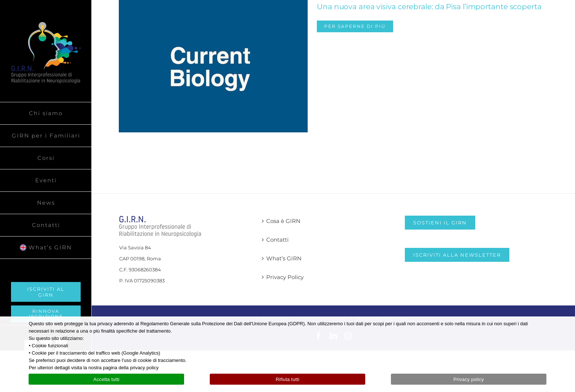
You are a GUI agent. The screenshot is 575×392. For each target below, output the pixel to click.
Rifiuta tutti (288, 379)
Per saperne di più (355, 26)
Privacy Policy (285, 277)
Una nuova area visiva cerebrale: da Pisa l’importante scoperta (429, 7)
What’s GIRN (284, 258)
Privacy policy (468, 379)
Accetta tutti (106, 379)
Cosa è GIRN (283, 221)
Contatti (277, 240)
